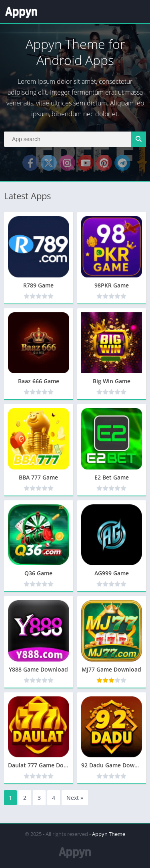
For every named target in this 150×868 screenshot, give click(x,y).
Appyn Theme (109, 834)
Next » (75, 798)
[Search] (75, 139)
